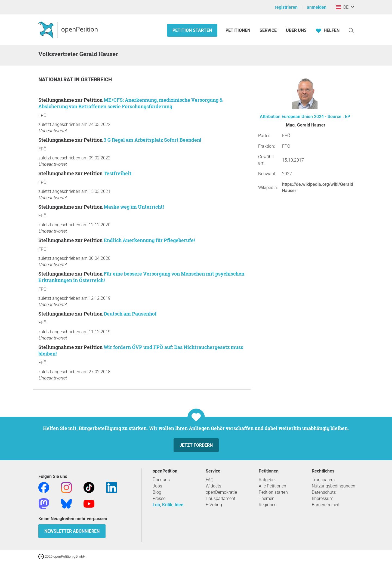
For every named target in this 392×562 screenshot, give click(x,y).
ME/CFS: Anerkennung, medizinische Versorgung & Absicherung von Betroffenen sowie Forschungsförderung (130, 103)
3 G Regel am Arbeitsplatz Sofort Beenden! (152, 140)
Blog (157, 492)
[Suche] (351, 30)
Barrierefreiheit (326, 505)
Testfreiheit (118, 173)
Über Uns (296, 30)
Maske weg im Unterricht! (134, 207)
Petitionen (238, 30)
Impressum (322, 498)
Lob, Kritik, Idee (168, 505)
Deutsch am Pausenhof (130, 314)
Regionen (268, 505)
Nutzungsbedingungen (334, 486)
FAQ (210, 480)
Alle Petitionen (272, 486)
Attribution (270, 117)
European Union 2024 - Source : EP (316, 117)
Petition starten (192, 30)
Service (268, 30)
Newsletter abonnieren (72, 531)
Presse (159, 498)
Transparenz (324, 480)
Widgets (213, 486)
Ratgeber (267, 480)
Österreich (96, 80)
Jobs (157, 486)
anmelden (317, 7)
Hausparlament (220, 498)
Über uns (161, 480)
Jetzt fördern (196, 445)
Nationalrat (56, 80)
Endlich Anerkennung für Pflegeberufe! (149, 240)
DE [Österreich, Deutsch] (342, 7)
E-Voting (214, 505)
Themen (267, 498)
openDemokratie (221, 492)
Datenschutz (324, 492)
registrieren (286, 7)
